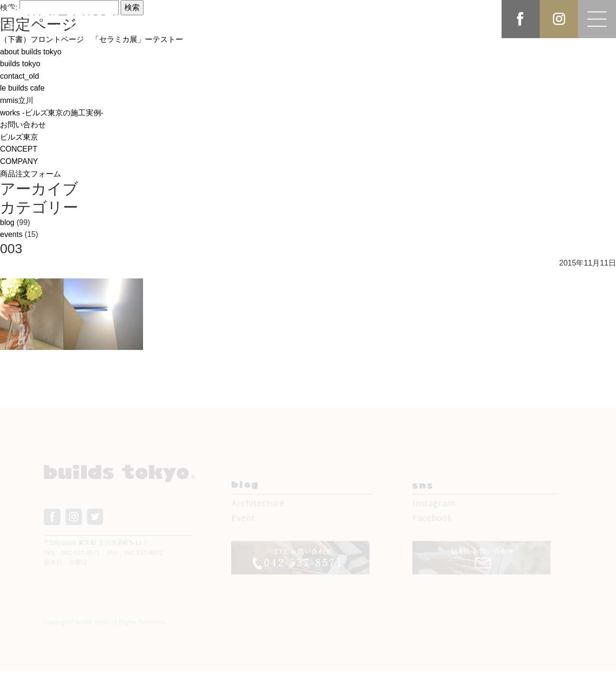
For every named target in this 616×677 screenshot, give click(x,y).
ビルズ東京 (19, 137)
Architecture (258, 507)
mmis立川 (17, 100)
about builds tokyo (31, 52)
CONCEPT (19, 149)
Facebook (432, 522)
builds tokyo (20, 64)
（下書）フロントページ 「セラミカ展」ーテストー (92, 39)
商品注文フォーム (31, 174)
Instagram (434, 507)
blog (7, 222)
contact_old (20, 76)
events (11, 234)
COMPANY (19, 161)
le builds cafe (22, 88)
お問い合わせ (23, 125)
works (52, 113)
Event (243, 522)
